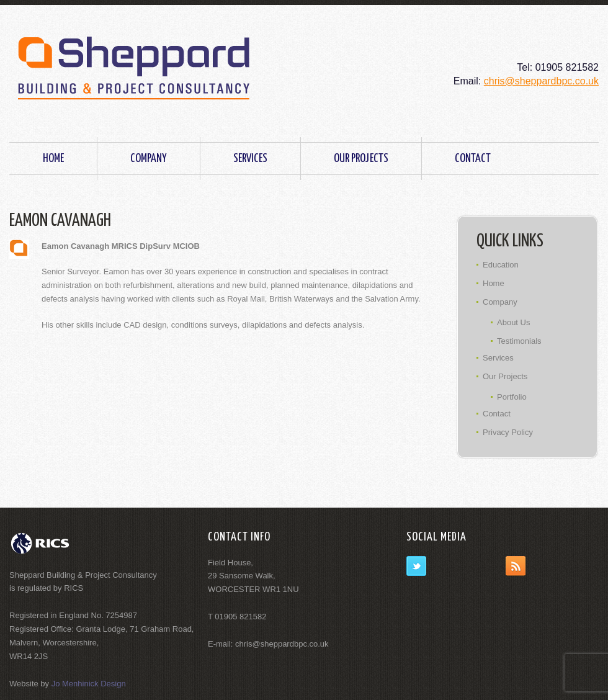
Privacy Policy (508, 432)
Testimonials (519, 341)
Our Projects (361, 159)
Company (149, 159)
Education (501, 265)
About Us (513, 322)
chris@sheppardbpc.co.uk (541, 81)
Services (250, 159)
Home (53, 159)
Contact (473, 159)
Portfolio (512, 397)
